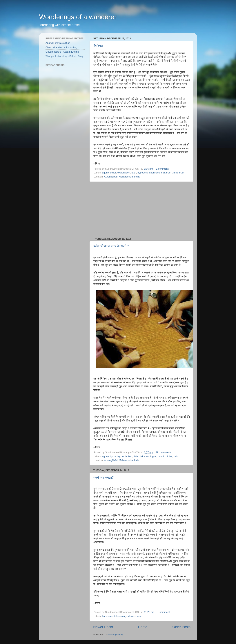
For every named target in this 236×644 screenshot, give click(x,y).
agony (105, 173)
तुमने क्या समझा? (104, 478)
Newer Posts (103, 627)
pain (176, 456)
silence (131, 616)
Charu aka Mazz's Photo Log (61, 47)
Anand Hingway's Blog (58, 43)
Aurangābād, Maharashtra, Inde (122, 460)
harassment (109, 616)
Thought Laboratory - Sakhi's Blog (64, 56)
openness (155, 173)
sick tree (166, 173)
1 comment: (163, 169)
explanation (124, 173)
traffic (175, 173)
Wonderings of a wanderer (78, 17)
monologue (150, 456)
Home (143, 627)
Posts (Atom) (116, 635)
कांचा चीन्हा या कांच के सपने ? (111, 246)
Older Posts (181, 627)
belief (113, 173)
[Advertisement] (142, 210)
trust (182, 173)
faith (134, 173)
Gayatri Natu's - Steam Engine (62, 52)
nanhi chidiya (165, 456)
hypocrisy (143, 173)
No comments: (164, 452)
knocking (121, 616)
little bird (138, 456)
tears (139, 616)
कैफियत (98, 46)
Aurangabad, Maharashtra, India (122, 177)
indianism (127, 456)
